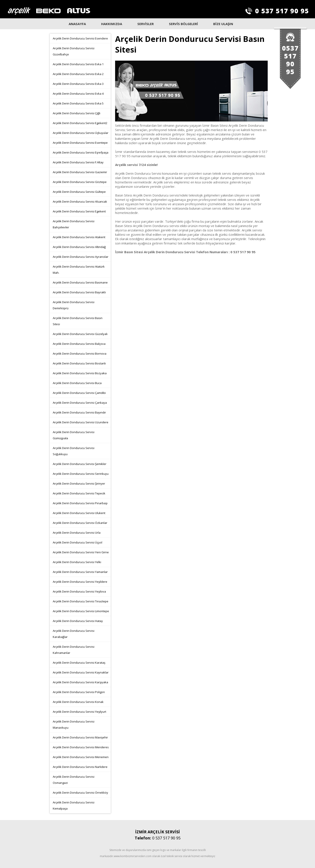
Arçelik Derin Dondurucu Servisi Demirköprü (74, 305)
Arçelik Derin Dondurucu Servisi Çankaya (80, 403)
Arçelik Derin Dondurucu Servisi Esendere (80, 38)
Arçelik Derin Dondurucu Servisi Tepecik (79, 493)
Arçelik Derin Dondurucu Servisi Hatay (78, 621)
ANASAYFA (77, 24)
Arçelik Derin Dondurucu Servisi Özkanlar (80, 523)
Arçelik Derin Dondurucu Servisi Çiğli (77, 113)
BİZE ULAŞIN (223, 24)
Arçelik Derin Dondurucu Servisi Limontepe (81, 611)
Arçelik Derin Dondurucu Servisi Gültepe (79, 192)
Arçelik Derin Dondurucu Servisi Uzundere (81, 422)
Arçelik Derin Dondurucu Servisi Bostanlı (79, 363)
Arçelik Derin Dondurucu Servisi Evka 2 (78, 74)
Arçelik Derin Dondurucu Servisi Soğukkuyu (74, 451)
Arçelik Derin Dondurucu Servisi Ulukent (79, 513)
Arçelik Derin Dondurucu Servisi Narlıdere (80, 767)
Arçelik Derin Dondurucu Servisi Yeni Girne (81, 552)
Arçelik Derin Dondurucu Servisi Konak (78, 702)
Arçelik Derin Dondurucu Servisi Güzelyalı (80, 334)
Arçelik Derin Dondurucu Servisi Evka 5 (78, 103)
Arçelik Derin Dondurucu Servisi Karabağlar (74, 634)
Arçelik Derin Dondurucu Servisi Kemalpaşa (74, 805)
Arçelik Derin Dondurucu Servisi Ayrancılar (81, 257)
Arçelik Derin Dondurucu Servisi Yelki (77, 562)
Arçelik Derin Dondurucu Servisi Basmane (80, 282)
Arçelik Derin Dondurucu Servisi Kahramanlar (74, 650)
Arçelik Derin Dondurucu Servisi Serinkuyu (81, 474)
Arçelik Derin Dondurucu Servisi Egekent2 (80, 123)
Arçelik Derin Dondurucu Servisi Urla (77, 533)
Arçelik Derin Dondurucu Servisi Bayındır (79, 412)
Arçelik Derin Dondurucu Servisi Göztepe (80, 182)
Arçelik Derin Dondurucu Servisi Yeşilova (79, 591)
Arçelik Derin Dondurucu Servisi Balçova (79, 344)
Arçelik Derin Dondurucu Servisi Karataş (79, 663)
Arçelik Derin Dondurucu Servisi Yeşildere (80, 582)
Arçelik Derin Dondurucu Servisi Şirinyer (79, 484)
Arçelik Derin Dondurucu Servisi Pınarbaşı (80, 503)
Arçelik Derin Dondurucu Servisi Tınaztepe (81, 601)
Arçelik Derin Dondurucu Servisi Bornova (80, 354)
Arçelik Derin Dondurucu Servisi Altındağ (79, 247)
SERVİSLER (146, 24)
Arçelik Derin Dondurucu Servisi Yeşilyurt (79, 712)
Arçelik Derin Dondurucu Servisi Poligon (79, 692)
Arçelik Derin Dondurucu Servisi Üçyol (77, 542)
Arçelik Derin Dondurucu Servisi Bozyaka (80, 373)
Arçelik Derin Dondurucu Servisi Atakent (79, 237)
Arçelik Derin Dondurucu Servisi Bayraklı (79, 292)
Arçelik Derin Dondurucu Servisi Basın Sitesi (78, 321)
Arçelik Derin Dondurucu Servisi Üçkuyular (81, 133)
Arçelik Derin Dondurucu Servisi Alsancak (80, 202)
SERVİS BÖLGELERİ (183, 24)
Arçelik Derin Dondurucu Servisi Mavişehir (80, 737)
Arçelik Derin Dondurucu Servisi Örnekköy (80, 793)
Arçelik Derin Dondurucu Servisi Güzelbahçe (74, 51)
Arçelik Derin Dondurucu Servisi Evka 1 (78, 64)
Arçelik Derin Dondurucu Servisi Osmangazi (74, 780)
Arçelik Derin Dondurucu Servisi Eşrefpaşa (81, 152)
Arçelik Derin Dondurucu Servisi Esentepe (80, 143)
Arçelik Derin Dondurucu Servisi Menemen (81, 757)
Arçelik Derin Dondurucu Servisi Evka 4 (78, 94)
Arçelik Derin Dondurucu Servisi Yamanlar (80, 572)
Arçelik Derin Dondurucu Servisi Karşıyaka (80, 682)
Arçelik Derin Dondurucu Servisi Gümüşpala (74, 435)
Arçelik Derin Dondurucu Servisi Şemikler (80, 464)
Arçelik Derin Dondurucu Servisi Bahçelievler (74, 224)
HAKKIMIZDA (112, 24)
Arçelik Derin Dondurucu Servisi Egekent (79, 211)
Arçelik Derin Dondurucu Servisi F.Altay (78, 162)
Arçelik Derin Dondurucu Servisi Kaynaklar (81, 672)
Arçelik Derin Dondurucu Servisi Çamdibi (79, 393)
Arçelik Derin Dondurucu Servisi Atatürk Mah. (79, 270)
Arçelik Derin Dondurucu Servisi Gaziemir (80, 172)
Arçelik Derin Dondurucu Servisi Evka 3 (78, 84)
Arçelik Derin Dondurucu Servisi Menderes (81, 747)
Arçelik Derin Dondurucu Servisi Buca (77, 383)
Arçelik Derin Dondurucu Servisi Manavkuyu (74, 724)
